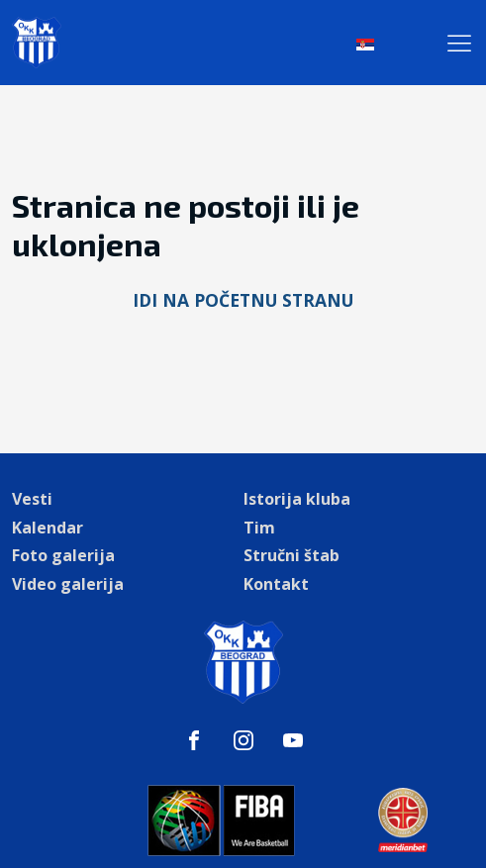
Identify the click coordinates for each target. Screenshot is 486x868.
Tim (259, 528)
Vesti (32, 499)
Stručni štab (292, 555)
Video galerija (68, 584)
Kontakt (276, 584)
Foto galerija (63, 555)
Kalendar (48, 528)
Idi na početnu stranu (243, 300)
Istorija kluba (297, 499)
